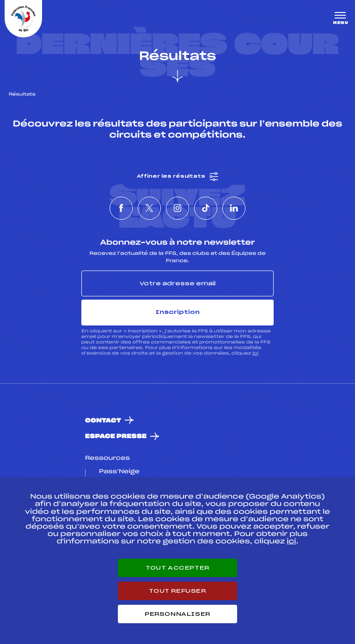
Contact (103, 421)
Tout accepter (177, 568)
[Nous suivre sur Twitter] (149, 208)
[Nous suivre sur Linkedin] (234, 208)
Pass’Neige (119, 472)
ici (255, 353)
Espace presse (116, 436)
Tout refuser (177, 591)
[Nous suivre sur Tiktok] (206, 208)
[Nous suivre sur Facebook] (121, 208)
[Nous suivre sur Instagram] (177, 208)
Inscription (177, 312)
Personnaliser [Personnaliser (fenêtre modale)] (177, 614)
